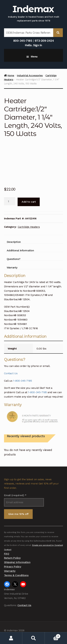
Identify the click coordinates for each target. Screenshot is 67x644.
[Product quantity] (10, 201)
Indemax (33, 9)
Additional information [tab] (20, 250)
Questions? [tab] (13, 259)
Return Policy (12, 558)
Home (11, 76)
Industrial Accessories (30, 76)
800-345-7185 (23, 41)
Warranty (10, 571)
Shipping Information (17, 562)
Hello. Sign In (33, 45)
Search (33, 638)
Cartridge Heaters (29, 227)
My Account (11, 638)
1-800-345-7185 (22, 381)
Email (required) (15, 495)
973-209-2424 (44, 41)
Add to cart (29, 202)
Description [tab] (14, 242)
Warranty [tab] (12, 267)
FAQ (7, 554)
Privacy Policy (13, 567)
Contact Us (11, 373)
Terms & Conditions (16, 575)
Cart (53, 636)
